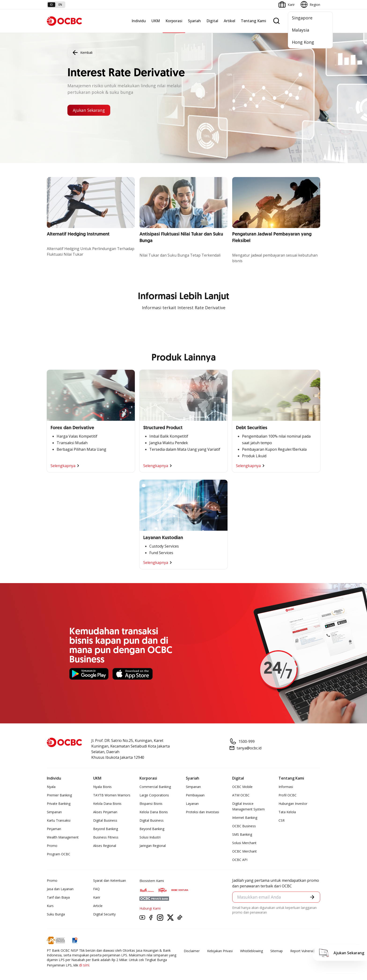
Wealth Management (63, 837)
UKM (156, 21)
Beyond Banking (106, 829)
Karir (97, 897)
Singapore (302, 18)
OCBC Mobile (242, 787)
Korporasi (174, 21)
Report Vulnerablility (305, 951)
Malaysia (301, 30)
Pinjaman (54, 829)
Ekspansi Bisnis (151, 804)
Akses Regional (105, 846)
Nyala (51, 787)
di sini (84, 965)
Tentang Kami (253, 21)
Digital (212, 21)
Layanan (192, 804)
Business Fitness (106, 837)
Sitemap (277, 951)
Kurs (50, 906)
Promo (52, 846)
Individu (139, 21)
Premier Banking (59, 795)
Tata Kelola (287, 812)
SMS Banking (242, 834)
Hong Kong (303, 42)
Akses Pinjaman (105, 812)
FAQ (96, 889)
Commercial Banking (155, 787)
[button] (312, 897)
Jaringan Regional (153, 846)
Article (98, 906)
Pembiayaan (195, 795)
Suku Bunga (56, 914)
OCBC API (240, 860)
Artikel (229, 21)
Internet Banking (245, 818)
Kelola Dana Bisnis (107, 804)
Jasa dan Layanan (60, 889)
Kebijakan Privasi (220, 951)
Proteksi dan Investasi (202, 812)
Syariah (194, 21)
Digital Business (105, 820)
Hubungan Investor (293, 804)
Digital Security (104, 914)
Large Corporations (154, 795)
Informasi (286, 787)
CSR (282, 820)
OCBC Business (244, 826)
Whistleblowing (251, 951)
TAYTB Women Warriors (112, 795)
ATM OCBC (241, 795)
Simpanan (54, 812)
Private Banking (59, 804)
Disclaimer (192, 951)
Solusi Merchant (244, 843)
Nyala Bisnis (102, 787)
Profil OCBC (288, 795)
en (60, 5)
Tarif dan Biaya (58, 897)
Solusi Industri (150, 837)
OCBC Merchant (244, 851)
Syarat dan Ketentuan (110, 880)
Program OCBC (59, 854)
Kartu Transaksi (59, 820)
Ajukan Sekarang (90, 110)
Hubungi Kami (150, 908)
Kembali (82, 52)
